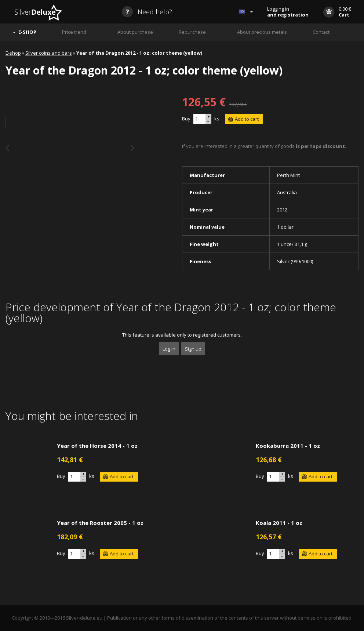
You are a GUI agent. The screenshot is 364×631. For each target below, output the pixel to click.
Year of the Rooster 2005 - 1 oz (100, 523)
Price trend (74, 32)
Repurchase (192, 32)
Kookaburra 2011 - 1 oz (288, 446)
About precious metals (262, 32)
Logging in (288, 12)
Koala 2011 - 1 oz (279, 523)
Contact (321, 32)
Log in (169, 349)
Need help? (147, 12)
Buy (186, 119)
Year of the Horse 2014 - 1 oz (97, 446)
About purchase (135, 32)
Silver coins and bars (49, 53)
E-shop (13, 53)
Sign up (193, 349)
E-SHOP (27, 32)
